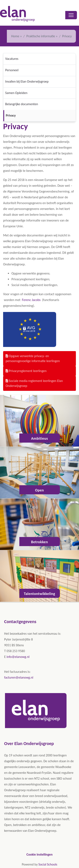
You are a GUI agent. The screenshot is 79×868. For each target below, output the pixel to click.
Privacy (11, 115)
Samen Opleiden (16, 93)
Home (15, 36)
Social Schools (48, 864)
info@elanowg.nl (18, 657)
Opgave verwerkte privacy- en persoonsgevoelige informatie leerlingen (33, 358)
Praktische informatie (41, 36)
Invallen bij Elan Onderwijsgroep (27, 81)
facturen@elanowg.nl (19, 677)
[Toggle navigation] (71, 15)
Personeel (12, 70)
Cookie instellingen (39, 854)
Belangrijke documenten (22, 104)
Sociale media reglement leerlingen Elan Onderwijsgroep (34, 383)
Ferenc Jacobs (31, 300)
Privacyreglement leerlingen (26, 371)
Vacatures (12, 59)
